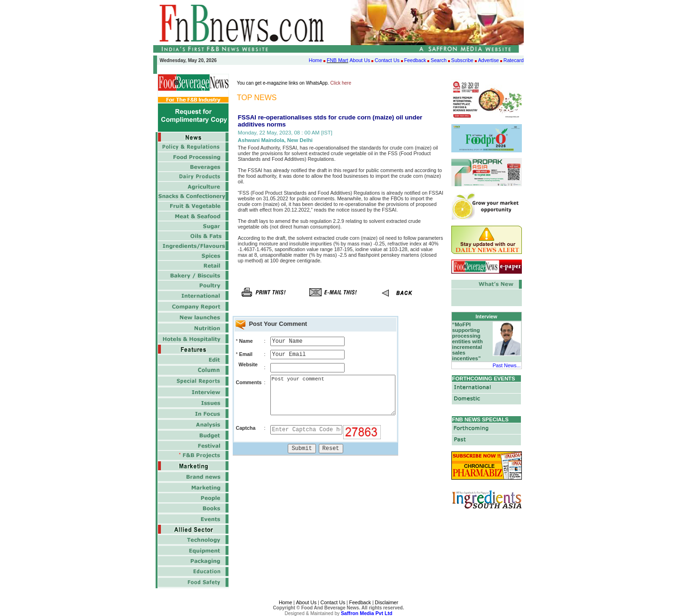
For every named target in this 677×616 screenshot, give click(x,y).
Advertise (488, 60)
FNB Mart (338, 60)
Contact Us (387, 60)
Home (315, 60)
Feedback (415, 60)
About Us (360, 60)
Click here (341, 83)
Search (439, 60)
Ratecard (514, 60)
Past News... (507, 365)
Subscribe (462, 60)
